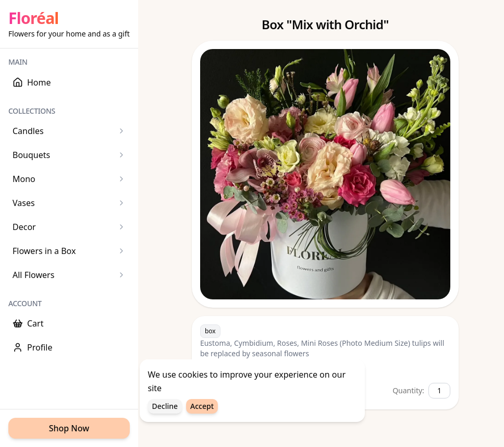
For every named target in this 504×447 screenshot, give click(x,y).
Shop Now (69, 428)
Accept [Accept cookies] (202, 407)
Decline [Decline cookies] (165, 407)
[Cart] (69, 323)
